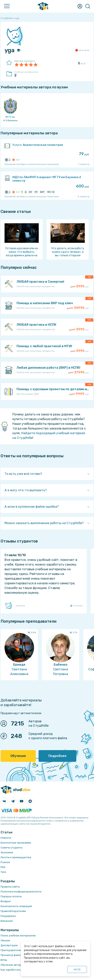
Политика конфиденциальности (21, 892)
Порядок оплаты (11, 896)
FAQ (3, 867)
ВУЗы (4, 960)
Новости (6, 838)
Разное (5, 862)
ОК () (77, 969)
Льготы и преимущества (16, 857)
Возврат (6, 901)
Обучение (18, 756)
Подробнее (57, 756)
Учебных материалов (28, 74)
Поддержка (8, 916)
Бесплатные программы (16, 843)
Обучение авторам (12, 965)
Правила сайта (10, 887)
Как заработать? (11, 970)
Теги (3, 872)
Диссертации (9, 945)
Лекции (5, 940)
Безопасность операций (16, 906)
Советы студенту (12, 848)
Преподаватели (11, 950)
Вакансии (7, 921)
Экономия (7, 852)
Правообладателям (13, 911)
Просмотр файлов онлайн (17, 955)
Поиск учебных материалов (18, 936)
